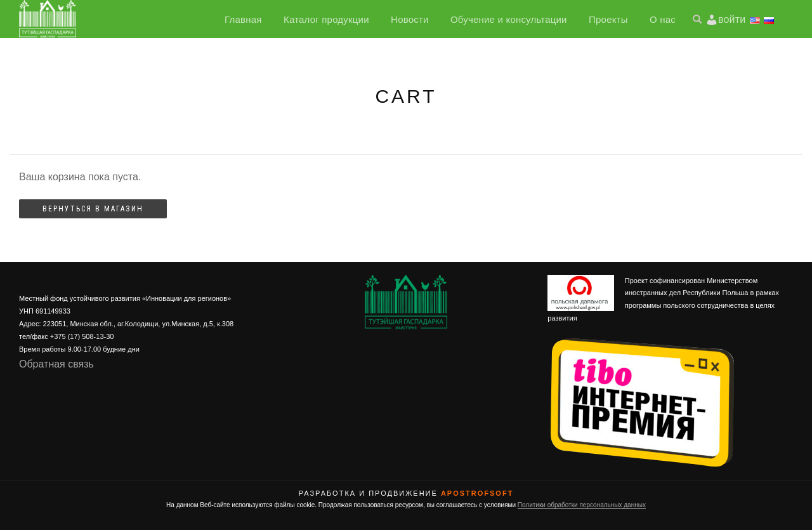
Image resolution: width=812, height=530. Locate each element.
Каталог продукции (326, 19)
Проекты (608, 19)
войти (732, 19)
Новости (409, 19)
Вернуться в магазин (93, 209)
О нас (663, 19)
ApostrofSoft (477, 493)
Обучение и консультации (509, 19)
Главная (243, 19)
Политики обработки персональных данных (582, 505)
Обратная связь (56, 364)
